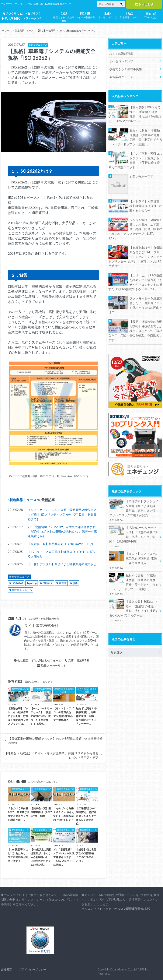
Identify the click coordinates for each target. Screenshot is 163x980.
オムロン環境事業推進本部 (132, 909)
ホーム (7, 30)
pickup (33, 583)
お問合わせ (144, 4)
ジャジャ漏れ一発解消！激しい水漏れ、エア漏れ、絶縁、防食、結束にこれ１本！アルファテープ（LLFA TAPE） (135, 229)
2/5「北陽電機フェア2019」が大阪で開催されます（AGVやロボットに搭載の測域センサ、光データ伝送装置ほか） (62, 531)
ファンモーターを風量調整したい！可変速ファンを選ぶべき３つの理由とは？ (135, 305)
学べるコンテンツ (107, 15)
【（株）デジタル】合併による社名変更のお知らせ (62, 564)
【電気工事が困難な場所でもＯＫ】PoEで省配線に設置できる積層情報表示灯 (55, 741)
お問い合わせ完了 (141, 177)
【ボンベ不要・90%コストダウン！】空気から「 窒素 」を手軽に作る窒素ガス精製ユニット (135, 160)
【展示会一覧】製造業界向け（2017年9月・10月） (62, 544)
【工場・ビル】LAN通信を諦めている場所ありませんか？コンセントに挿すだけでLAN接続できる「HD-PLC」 (135, 282)
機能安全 (48, 583)
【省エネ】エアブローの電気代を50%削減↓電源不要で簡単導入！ (134, 561)
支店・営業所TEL (77, 660)
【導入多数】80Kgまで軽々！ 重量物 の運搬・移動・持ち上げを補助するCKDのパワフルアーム (135, 114)
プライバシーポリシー (33, 969)
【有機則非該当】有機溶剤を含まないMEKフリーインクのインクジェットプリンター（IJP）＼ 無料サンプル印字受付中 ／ (135, 257)
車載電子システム (22, 590)
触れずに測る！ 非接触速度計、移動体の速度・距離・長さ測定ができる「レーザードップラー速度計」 (135, 137)
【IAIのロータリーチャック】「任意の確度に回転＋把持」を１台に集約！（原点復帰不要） (134, 537)
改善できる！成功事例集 (64, 17)
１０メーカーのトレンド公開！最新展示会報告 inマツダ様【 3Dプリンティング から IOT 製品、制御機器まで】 (62, 514)
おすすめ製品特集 (86, 15)
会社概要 (21, 660)
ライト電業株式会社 (41, 626)
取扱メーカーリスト (52, 665)
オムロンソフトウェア (96, 909)
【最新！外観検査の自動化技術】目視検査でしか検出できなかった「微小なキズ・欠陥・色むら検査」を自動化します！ (135, 331)
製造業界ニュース (129, 15)
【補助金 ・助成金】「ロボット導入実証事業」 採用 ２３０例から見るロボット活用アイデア (51, 755)
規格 (75, 583)
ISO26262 (17, 583)
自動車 (63, 583)
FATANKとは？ (151, 15)
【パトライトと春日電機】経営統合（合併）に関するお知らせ (62, 554)
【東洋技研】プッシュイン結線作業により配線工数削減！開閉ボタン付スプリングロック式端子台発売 (134, 510)
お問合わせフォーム (47, 660)
